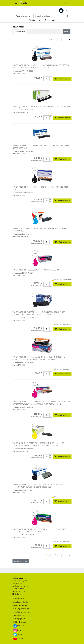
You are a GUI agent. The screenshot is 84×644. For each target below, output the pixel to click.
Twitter (18, 635)
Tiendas (32, 20)
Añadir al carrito (62, 79)
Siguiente (69, 40)
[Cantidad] (46, 79)
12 (65, 39)
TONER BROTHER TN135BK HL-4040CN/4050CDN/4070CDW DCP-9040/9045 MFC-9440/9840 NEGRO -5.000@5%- (39, 313)
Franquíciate (50, 20)
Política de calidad (20, 622)
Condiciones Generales (21, 612)
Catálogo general (19, 619)
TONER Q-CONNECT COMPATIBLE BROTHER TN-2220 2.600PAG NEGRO (41, 107)
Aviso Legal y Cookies (21, 602)
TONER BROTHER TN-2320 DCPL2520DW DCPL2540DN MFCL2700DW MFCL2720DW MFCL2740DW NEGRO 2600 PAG (41, 66)
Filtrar (66, 32)
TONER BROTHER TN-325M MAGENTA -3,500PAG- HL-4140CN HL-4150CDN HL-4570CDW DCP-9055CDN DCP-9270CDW (39, 358)
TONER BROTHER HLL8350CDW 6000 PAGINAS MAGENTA (36, 270)
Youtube (18, 639)
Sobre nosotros (19, 615)
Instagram (19, 630)
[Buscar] (52, 16)
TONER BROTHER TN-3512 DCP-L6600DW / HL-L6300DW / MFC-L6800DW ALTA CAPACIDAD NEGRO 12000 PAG (38, 486)
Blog (40, 20)
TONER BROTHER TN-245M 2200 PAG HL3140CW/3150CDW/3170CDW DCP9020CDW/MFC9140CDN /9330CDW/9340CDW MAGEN (41, 403)
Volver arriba (21, 561)
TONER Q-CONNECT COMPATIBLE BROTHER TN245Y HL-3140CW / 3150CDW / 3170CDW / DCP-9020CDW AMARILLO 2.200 (39, 444)
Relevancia (20, 32)
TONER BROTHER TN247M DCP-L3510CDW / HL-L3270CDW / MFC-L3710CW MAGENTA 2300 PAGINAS (39, 530)
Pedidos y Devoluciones (21, 609)
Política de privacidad (21, 605)
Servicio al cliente (19, 599)
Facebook (19, 626)
